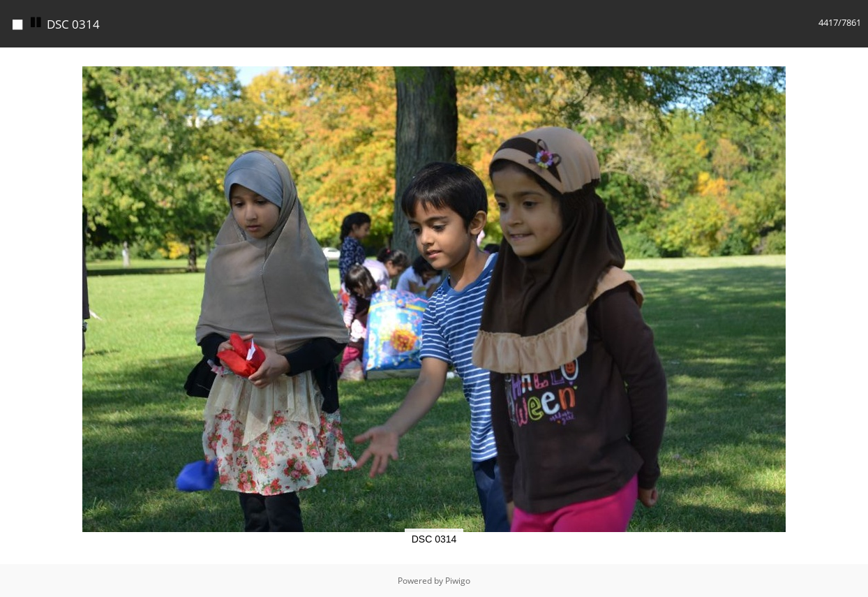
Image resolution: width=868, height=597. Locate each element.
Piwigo (458, 581)
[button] (855, 60)
